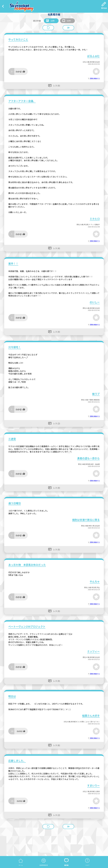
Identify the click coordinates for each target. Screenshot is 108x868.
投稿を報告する (95, 78)
